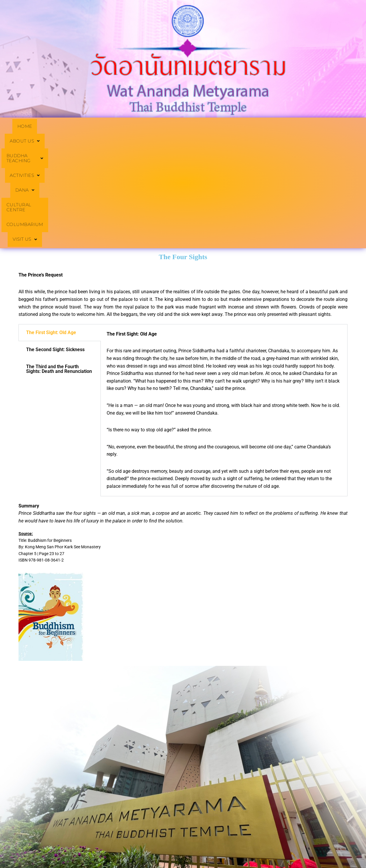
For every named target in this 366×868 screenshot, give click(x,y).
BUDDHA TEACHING (123, 126)
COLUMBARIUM (326, 126)
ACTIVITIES (181, 126)
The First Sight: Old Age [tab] (51, 235)
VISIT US (183, 141)
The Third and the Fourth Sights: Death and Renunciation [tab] (59, 271)
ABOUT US (66, 126)
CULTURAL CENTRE (269, 126)
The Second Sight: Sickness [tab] (55, 252)
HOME (29, 126)
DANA (221, 126)
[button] (66, 126)
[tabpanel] (224, 312)
